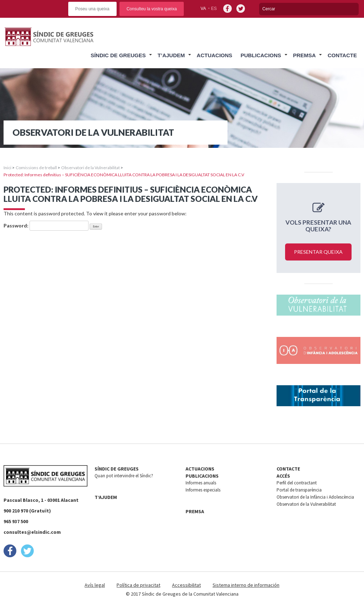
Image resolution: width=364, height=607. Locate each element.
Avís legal (95, 585)
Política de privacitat (138, 585)
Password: (46, 226)
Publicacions (261, 55)
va (203, 9)
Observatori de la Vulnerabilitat (90, 168)
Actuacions (214, 55)
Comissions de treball (36, 168)
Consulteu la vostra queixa (152, 9)
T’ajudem (171, 55)
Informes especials (203, 490)
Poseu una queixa (92, 9)
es (214, 9)
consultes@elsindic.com (32, 532)
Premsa (304, 55)
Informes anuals (201, 483)
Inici (7, 168)
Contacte (342, 55)
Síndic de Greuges (118, 55)
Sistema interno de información (246, 585)
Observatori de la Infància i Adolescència (315, 497)
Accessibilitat (186, 585)
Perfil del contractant (297, 483)
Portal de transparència (299, 490)
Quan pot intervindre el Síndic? (124, 476)
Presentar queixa (318, 252)
